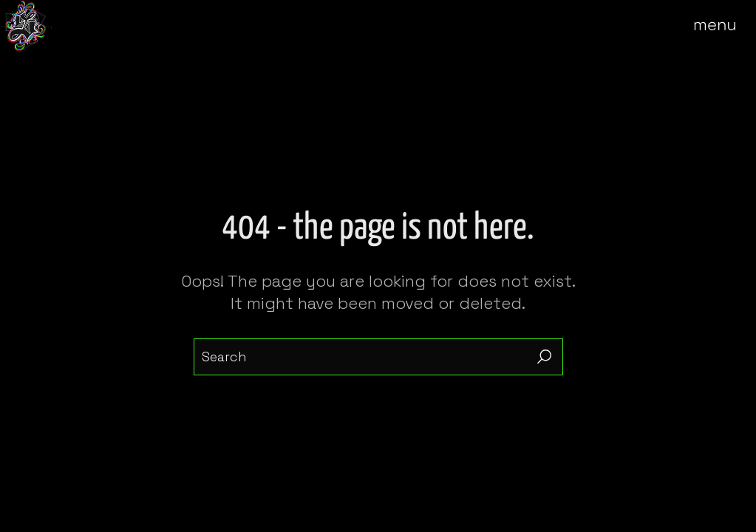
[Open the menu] (725, 26)
